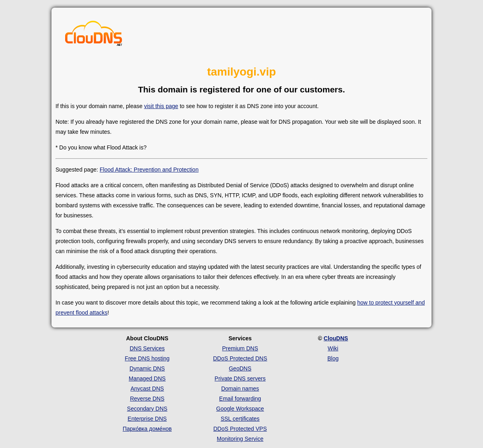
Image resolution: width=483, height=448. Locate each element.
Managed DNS (147, 378)
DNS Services (147, 348)
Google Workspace (240, 409)
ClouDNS (336, 338)
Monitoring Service (240, 439)
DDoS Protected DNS (240, 358)
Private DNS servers (240, 378)
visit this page (161, 106)
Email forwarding (240, 399)
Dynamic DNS (147, 368)
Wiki (333, 348)
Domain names (240, 389)
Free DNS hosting (147, 358)
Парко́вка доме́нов (147, 429)
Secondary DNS (147, 409)
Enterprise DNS (147, 419)
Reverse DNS (147, 399)
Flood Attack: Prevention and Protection (149, 170)
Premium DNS (240, 348)
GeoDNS (240, 368)
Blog (333, 358)
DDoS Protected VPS (240, 429)
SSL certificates (240, 419)
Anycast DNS (147, 389)
